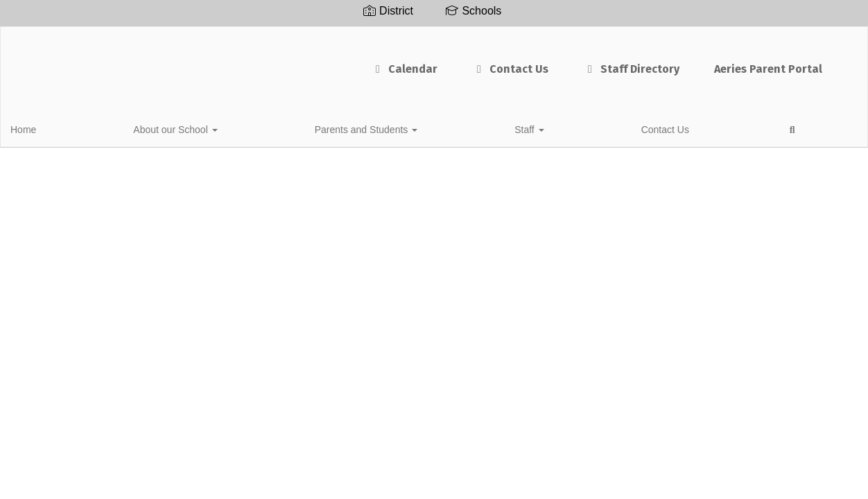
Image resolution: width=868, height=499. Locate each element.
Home (45, 128)
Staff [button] (322, 128)
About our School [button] (120, 128)
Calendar (361, 62)
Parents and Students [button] (235, 128)
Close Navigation (496, 133)
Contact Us (467, 62)
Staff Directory (588, 62)
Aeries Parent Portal (725, 62)
